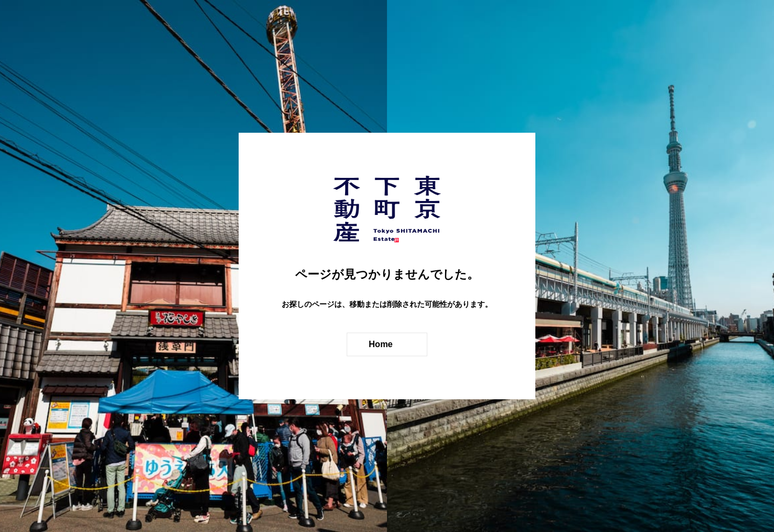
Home (382, 344)
